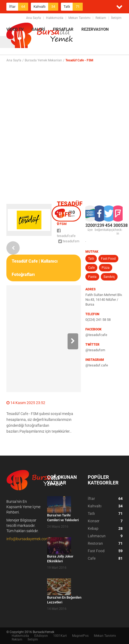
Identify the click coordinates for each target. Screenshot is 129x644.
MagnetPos (80, 636)
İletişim (116, 18)
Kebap (105, 528)
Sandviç (109, 277)
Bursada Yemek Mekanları (43, 60)
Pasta (92, 277)
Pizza (106, 268)
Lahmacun (105, 536)
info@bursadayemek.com (28, 539)
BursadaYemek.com (40, 36)
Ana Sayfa (34, 18)
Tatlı (73, 7)
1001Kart (60, 636)
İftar (19, 7)
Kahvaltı (46, 7)
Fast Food (108, 259)
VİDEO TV (15, 29)
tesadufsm (69, 241)
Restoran (105, 543)
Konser (105, 521)
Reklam (101, 18)
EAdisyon (41, 636)
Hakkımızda (55, 18)
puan (72, 214)
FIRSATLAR (63, 29)
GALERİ (38, 29)
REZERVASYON (95, 29)
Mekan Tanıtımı (79, 18)
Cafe (91, 268)
